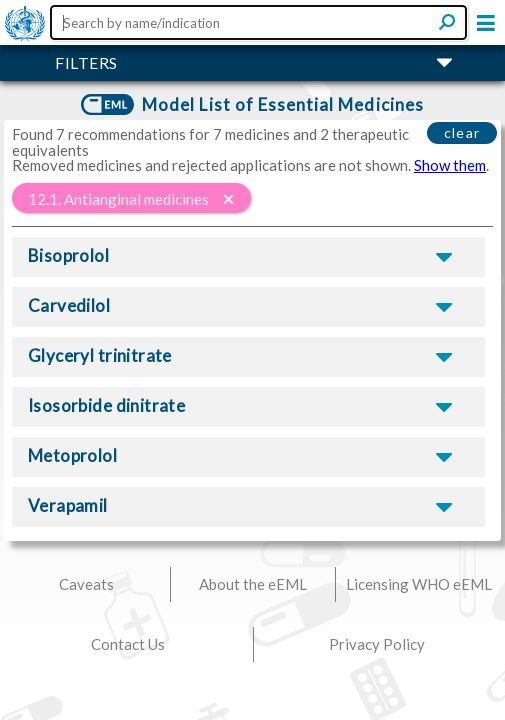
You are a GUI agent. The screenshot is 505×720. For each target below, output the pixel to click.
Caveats (86, 584)
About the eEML (253, 584)
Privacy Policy (377, 644)
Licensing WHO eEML (419, 584)
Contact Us (128, 644)
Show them (450, 165)
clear (462, 132)
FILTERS (86, 62)
